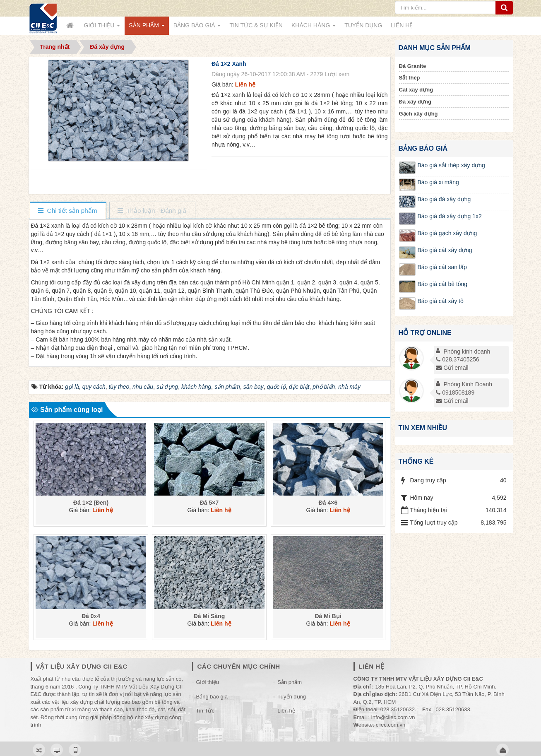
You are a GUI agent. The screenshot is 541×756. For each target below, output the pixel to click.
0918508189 (455, 392)
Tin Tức (205, 711)
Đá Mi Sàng (209, 616)
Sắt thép (410, 78)
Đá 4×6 (328, 503)
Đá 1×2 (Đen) (90, 503)
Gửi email (452, 368)
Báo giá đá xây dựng (444, 199)
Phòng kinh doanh (467, 352)
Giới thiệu (208, 682)
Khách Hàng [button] (314, 28)
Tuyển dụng (292, 697)
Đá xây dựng (415, 102)
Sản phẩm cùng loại (67, 410)
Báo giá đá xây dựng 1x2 (450, 216)
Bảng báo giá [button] (197, 28)
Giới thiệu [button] (102, 28)
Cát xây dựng (416, 90)
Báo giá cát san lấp (442, 267)
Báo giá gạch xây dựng (447, 233)
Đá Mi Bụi (328, 616)
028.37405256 (458, 359)
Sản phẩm (290, 682)
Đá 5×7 (209, 503)
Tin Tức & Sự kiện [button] (256, 25)
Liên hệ (286, 711)
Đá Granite (413, 66)
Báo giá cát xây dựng (445, 250)
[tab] (68, 211)
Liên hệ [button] (402, 25)
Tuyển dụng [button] (363, 25)
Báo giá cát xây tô (441, 301)
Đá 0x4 (90, 616)
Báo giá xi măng (438, 182)
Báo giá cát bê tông (443, 284)
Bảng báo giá (212, 697)
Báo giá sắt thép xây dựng (451, 165)
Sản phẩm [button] (147, 28)
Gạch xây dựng (418, 114)
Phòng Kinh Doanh (468, 384)
